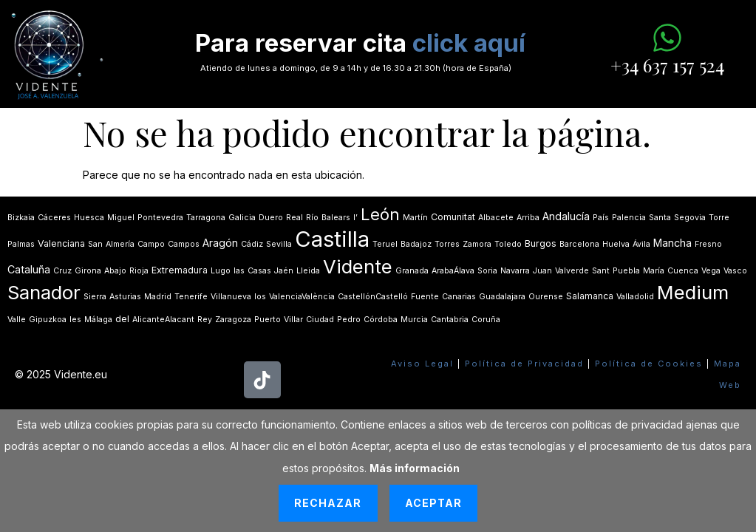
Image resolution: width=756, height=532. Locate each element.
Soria (487, 271)
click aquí (469, 43)
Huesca (89, 218)
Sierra (95, 297)
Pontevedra (160, 218)
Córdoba (381, 320)
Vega (711, 271)
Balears (336, 218)
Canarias (459, 297)
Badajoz (416, 244)
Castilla (332, 239)
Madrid (158, 297)
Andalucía (566, 216)
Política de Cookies (649, 364)
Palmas (21, 244)
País (601, 218)
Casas (259, 271)
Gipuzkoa (48, 320)
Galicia (242, 218)
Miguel (121, 218)
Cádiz (252, 244)
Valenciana (61, 243)
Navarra (515, 271)
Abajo (115, 271)
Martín (415, 218)
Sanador (44, 292)
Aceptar (433, 503)
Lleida (308, 271)
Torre (719, 218)
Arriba (528, 218)
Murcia (414, 320)
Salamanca (590, 296)
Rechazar (328, 503)
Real (294, 218)
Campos (184, 244)
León (380, 214)
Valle (17, 320)
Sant (601, 271)
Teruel (385, 244)
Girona (88, 271)
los (260, 297)
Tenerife (191, 297)
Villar (293, 320)
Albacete (496, 218)
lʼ (355, 218)
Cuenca (683, 271)
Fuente (425, 297)
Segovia (690, 218)
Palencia (629, 218)
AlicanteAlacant (163, 320)
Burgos (541, 243)
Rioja (139, 271)
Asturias (125, 297)
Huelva (616, 244)
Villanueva (231, 297)
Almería (120, 244)
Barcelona (579, 244)
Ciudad (320, 320)
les (75, 320)
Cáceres (54, 218)
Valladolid (635, 297)
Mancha (672, 243)
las (239, 271)
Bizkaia (21, 218)
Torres (447, 244)
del (122, 319)
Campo (151, 244)
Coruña (486, 320)
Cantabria (450, 320)
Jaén (284, 271)
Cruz (62, 271)
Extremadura (180, 270)
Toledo (508, 244)
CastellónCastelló (373, 297)
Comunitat (453, 217)
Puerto (268, 320)
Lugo (221, 271)
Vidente (358, 266)
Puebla (626, 271)
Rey (205, 320)
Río (312, 218)
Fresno (708, 244)
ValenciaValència (302, 297)
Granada (412, 271)
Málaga (98, 320)
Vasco (735, 271)
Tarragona (206, 218)
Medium (693, 292)
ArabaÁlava (453, 271)
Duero (271, 218)
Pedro (349, 320)
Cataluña (29, 269)
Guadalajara (502, 297)
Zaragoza (233, 320)
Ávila (641, 244)
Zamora (477, 244)
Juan (542, 271)
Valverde (572, 271)
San (95, 244)
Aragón (220, 243)
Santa (660, 218)
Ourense (546, 297)
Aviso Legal (422, 364)
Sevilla (279, 244)
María (654, 271)
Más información (415, 468)
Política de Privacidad (524, 364)
